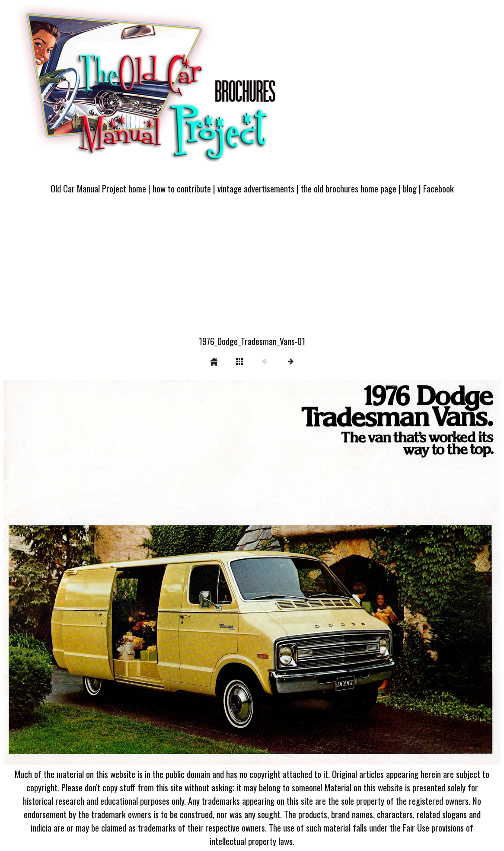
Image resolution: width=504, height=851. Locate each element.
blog (410, 188)
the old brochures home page (349, 188)
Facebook (439, 188)
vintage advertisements (256, 188)
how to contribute (182, 188)
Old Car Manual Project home (98, 188)
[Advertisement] (252, 270)
